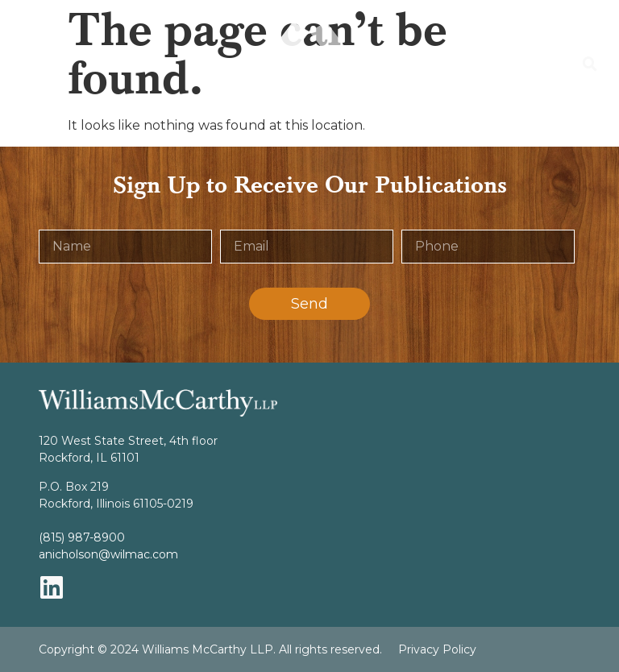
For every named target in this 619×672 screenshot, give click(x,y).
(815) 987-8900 (82, 537)
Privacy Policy (437, 649)
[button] (21, 64)
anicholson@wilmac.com (108, 554)
